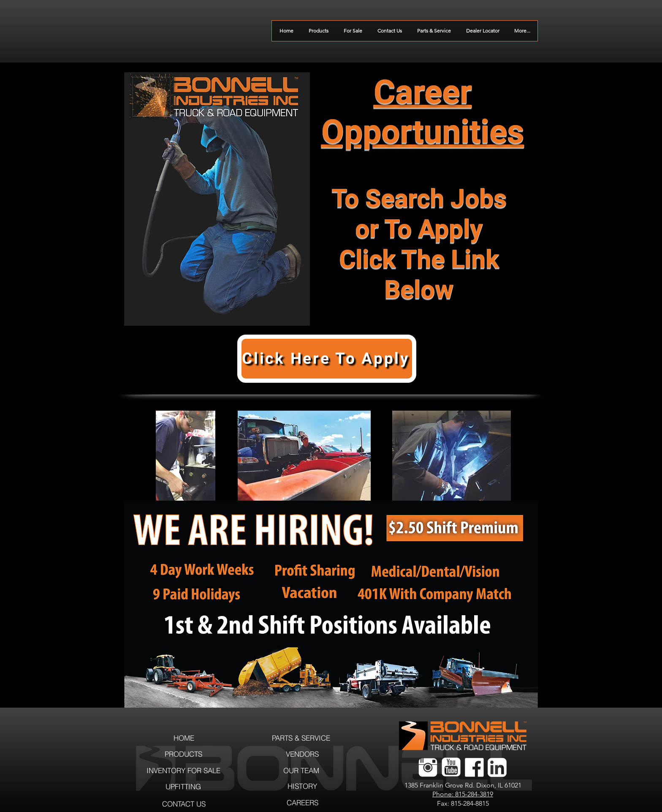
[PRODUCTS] (183, 754)
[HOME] (184, 738)
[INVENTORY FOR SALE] (183, 770)
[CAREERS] (302, 802)
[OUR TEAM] (301, 770)
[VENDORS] (302, 754)
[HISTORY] (302, 786)
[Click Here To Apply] (327, 359)
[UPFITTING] (183, 786)
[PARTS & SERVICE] (301, 738)
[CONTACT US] (184, 804)
